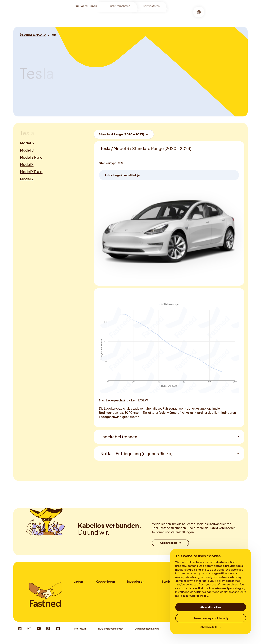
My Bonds (132, 592)
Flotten (100, 592)
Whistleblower (200, 634)
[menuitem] (114, 16)
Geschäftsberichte (137, 597)
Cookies (176, 634)
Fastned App (80, 601)
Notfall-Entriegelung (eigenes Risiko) (136, 454)
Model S (27, 150)
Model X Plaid (31, 172)
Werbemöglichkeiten (107, 597)
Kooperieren (105, 581)
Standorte (114, 16)
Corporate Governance (140, 601)
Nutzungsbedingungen (111, 634)
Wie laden (79, 592)
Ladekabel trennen (119, 437)
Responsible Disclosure (232, 634)
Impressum (80, 634)
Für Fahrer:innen (86, 7)
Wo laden (79, 587)
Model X (27, 164)
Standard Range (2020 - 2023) (121, 134)
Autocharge (80, 606)
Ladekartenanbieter (107, 601)
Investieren (136, 581)
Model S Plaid (31, 157)
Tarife (77, 597)
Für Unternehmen (119, 7)
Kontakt (100, 606)
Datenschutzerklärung (147, 634)
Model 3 (27, 143)
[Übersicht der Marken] (33, 35)
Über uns (142, 16)
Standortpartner (105, 587)
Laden (129, 16)
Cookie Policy (199, 596)
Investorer (133, 587)
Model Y (27, 179)
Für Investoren (151, 7)
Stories (157, 16)
